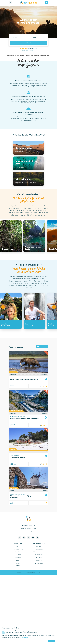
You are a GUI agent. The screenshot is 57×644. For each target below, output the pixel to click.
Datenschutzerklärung (30, 573)
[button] (3, 236)
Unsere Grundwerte (18, 549)
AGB (39, 573)
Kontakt (18, 563)
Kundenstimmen (39, 563)
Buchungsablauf (39, 549)
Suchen (28, 43)
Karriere (18, 560)
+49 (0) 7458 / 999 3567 (30, 528)
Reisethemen (39, 560)
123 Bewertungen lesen (29, 50)
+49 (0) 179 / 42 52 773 (31, 531)
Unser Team (18, 552)
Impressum (20, 573)
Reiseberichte (39, 558)
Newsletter (18, 555)
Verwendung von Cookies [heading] (10, 628)
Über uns (18, 546)
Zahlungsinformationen (39, 552)
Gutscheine (18, 558)
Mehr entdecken (42, 347)
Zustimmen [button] (52, 641)
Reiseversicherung (39, 555)
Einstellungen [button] (15, 635)
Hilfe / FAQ (39, 546)
